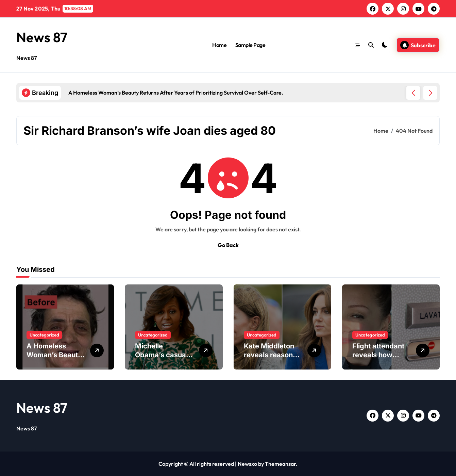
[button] (430, 93)
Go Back (228, 245)
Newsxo (247, 464)
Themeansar (280, 464)
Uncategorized (44, 335)
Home (219, 45)
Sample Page (250, 45)
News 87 (42, 37)
